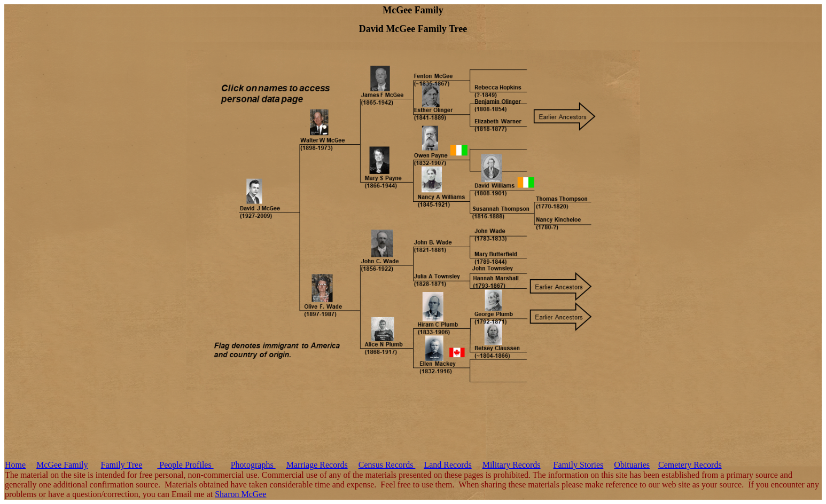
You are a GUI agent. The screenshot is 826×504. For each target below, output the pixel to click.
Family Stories (579, 465)
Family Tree (122, 465)
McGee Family (62, 465)
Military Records (512, 465)
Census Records (387, 465)
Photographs (253, 465)
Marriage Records (317, 465)
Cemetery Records (690, 465)
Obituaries (632, 465)
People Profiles (185, 465)
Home (15, 465)
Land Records (447, 465)
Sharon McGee (240, 494)
